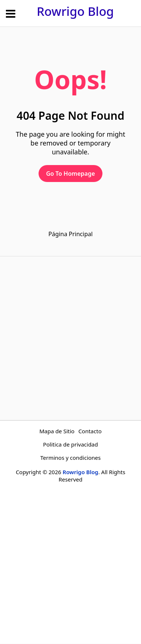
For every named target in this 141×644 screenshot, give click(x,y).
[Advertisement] (70, 338)
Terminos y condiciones (71, 458)
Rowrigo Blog (75, 11)
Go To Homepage (70, 174)
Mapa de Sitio (57, 431)
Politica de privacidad (70, 444)
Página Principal (71, 234)
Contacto (90, 431)
